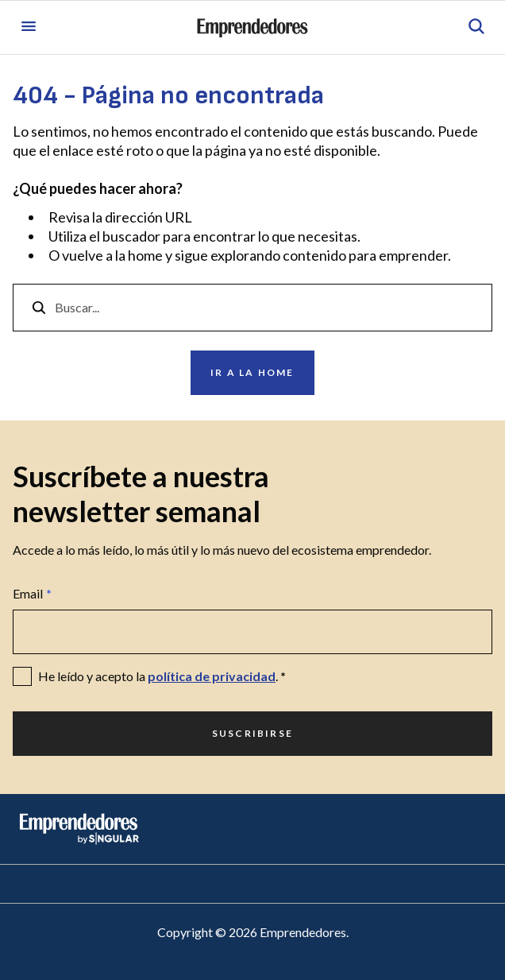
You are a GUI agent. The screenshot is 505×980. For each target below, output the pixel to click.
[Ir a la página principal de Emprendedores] (252, 28)
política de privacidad (212, 676)
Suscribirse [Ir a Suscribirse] (252, 733)
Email (32, 594)
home (145, 255)
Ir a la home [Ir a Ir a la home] (252, 372)
